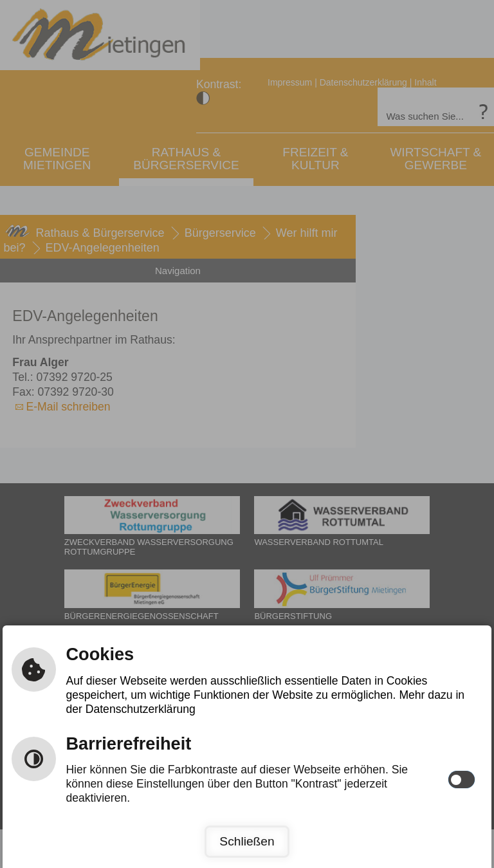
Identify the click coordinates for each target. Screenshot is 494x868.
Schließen (247, 841)
